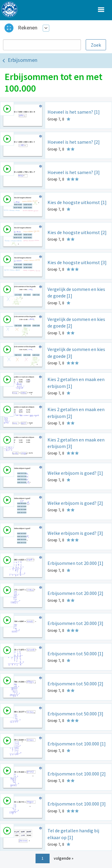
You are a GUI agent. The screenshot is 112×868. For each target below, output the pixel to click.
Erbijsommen (23, 60)
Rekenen (28, 28)
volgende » (64, 858)
